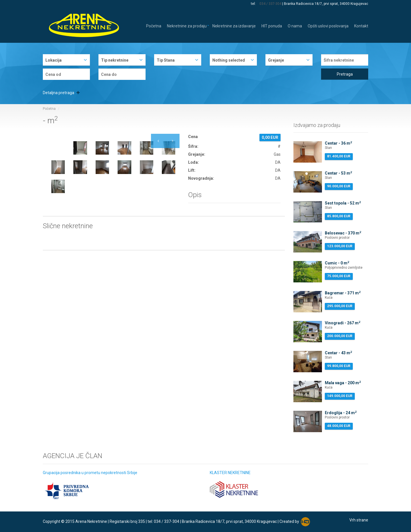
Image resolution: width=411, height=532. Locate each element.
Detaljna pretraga (61, 93)
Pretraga (345, 74)
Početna (154, 26)
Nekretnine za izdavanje (234, 26)
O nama (295, 26)
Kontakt (361, 26)
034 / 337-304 (270, 4)
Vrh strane (359, 520)
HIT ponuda (272, 26)
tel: (254, 4)
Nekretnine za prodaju (187, 26)
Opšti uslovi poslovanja (328, 26)
